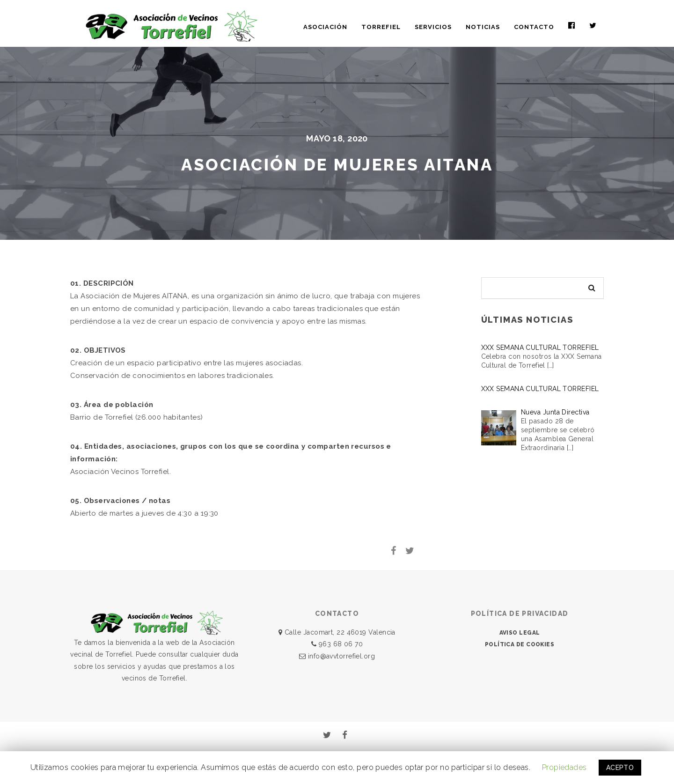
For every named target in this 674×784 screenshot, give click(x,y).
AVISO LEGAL (520, 633)
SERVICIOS (433, 27)
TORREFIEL (381, 27)
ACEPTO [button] (620, 768)
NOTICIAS (483, 27)
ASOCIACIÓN (325, 27)
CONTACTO (534, 27)
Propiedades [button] (564, 767)
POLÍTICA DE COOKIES (520, 644)
